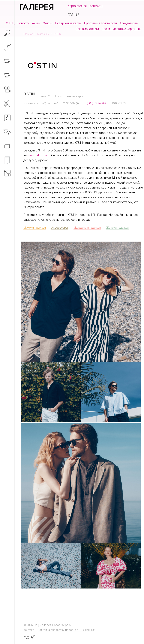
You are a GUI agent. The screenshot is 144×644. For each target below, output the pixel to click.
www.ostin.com (33, 103)
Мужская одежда (35, 228)
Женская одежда (117, 228)
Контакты (96, 6)
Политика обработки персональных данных (66, 630)
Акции (36, 23)
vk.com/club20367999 (61, 103)
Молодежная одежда (87, 228)
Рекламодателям (87, 29)
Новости (23, 23)
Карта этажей (77, 6)
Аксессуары (60, 228)
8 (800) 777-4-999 (95, 103)
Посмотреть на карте (69, 96)
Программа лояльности (100, 23)
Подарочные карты (68, 23)
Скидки (48, 23)
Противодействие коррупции (121, 29)
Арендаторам (129, 23)
